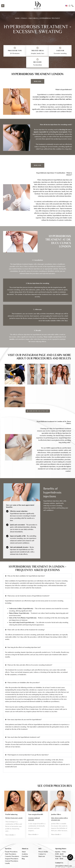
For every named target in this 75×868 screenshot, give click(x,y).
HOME (17, 18)
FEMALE (24, 18)
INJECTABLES (33, 18)
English (66, 6)
